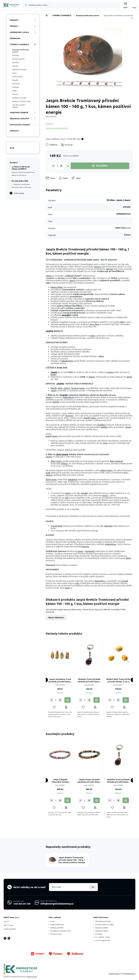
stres (105, 443)
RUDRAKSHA (15, 38)
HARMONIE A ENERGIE (19, 112)
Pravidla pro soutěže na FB (61, 931)
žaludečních (67, 361)
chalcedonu (68, 397)
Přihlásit (93, 887)
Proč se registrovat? (103, 940)
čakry (48, 283)
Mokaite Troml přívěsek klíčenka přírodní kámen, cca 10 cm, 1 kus (89, 680)
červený (75, 388)
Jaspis (49, 276)
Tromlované (57, 526)
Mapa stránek (32, 976)
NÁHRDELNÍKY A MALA (19, 32)
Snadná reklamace (57, 924)
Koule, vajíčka (18, 76)
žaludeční (73, 479)
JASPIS (49, 331)
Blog (12, 148)
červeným (90, 551)
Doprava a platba (102, 928)
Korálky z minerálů (19, 98)
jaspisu (98, 266)
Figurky (15, 66)
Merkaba (16, 87)
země (129, 377)
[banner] (11, 5)
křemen (85, 546)
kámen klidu (57, 287)
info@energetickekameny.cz (57, 904)
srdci (77, 583)
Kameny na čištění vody (21, 101)
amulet (84, 493)
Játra (101, 356)
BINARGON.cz (130, 974)
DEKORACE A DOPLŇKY (20, 119)
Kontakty (99, 934)
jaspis (82, 388)
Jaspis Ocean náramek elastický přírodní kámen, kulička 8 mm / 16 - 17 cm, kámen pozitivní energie (89, 781)
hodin (53, 374)
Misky (15, 91)
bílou (128, 558)
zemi (92, 335)
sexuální (66, 315)
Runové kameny (18, 59)
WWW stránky (114, 974)
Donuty (15, 94)
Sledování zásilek (102, 931)
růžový (67, 388)
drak (48, 473)
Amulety (16, 62)
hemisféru (100, 581)
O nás (52, 921)
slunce (92, 377)
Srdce (14, 73)
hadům (104, 427)
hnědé (56, 402)
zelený (103, 470)
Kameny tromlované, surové (87, 15)
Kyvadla (15, 80)
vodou (110, 372)
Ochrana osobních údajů (104, 924)
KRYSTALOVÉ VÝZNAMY (20, 125)
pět (67, 498)
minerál (119, 461)
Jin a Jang (94, 324)
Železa (64, 463)
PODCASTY (14, 131)
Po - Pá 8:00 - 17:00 (102, 937)
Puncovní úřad (56, 934)
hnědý (54, 388)
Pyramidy (16, 84)
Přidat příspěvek (56, 618)
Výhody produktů (57, 928)
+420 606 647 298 (22, 903)
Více (79, 139)
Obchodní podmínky (103, 921)
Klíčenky (16, 55)
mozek (125, 581)
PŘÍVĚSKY (14, 26)
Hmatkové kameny (19, 69)
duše (67, 588)
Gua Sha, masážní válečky (19, 106)
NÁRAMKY (14, 20)
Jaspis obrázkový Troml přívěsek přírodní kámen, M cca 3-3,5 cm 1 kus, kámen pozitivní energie (60, 680)
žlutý (60, 388)
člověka (101, 425)
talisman (108, 526)
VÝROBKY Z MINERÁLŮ (62, 15)
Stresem (69, 415)
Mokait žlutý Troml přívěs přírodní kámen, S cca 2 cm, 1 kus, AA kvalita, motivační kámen (118, 680)
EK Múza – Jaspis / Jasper (119, 200)
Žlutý (53, 461)
